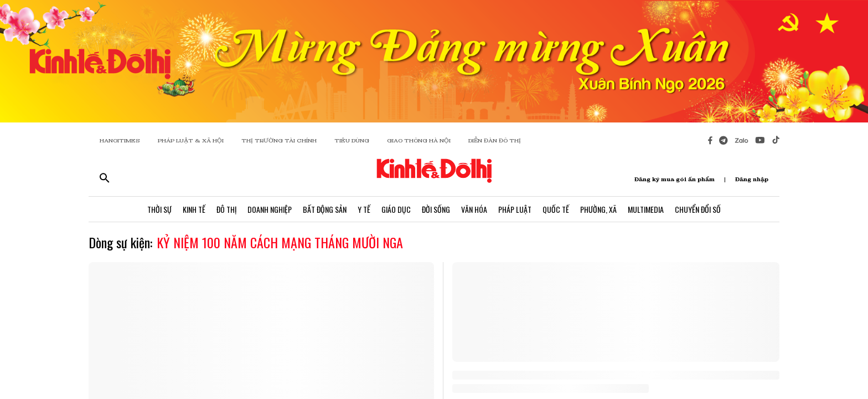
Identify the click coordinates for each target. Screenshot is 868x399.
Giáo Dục (396, 209)
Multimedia (646, 209)
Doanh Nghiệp (270, 209)
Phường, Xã (598, 209)
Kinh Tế (194, 209)
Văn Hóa (474, 209)
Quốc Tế (556, 209)
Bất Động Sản (325, 209)
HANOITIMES (120, 140)
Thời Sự (159, 209)
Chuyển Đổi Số (698, 209)
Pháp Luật (515, 209)
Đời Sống (436, 209)
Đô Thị (226, 209)
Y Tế (364, 209)
